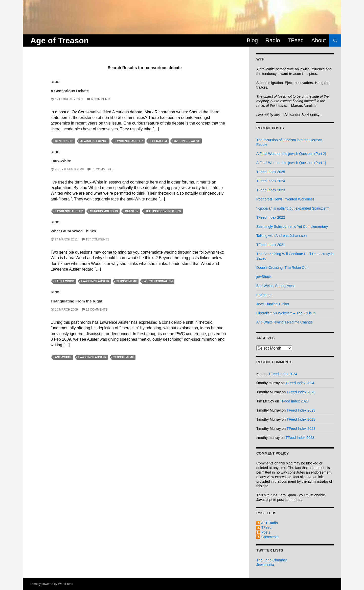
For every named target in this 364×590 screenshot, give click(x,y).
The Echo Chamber (272, 560)
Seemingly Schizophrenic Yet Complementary (292, 227)
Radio (273, 40)
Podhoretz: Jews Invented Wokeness (285, 199)
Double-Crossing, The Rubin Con (282, 268)
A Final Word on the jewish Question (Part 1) (291, 163)
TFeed (296, 40)
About (319, 40)
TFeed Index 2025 (271, 172)
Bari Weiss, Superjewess (276, 286)
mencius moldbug (104, 211)
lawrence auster (129, 141)
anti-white (63, 357)
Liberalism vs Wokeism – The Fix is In (286, 313)
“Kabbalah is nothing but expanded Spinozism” (293, 208)
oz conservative (187, 141)
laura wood (65, 281)
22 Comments (97, 310)
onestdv (132, 211)
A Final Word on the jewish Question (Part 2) (291, 154)
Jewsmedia (265, 565)
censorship (64, 141)
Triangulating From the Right (95, 300)
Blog (252, 40)
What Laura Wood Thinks (90, 230)
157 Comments (97, 239)
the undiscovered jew (163, 211)
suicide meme (127, 281)
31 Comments (103, 169)
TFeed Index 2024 (271, 181)
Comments (267, 537)
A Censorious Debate (84, 90)
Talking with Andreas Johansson (281, 236)
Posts (263, 532)
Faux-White (69, 160)
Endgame (264, 295)
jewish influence (94, 141)
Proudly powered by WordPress (52, 584)
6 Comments (101, 99)
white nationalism (158, 281)
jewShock (264, 277)
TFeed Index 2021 (271, 245)
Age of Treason (60, 40)
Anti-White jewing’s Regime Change (285, 322)
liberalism (158, 141)
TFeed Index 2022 (271, 217)
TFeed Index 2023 (271, 190)
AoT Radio (267, 523)
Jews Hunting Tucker (273, 304)
